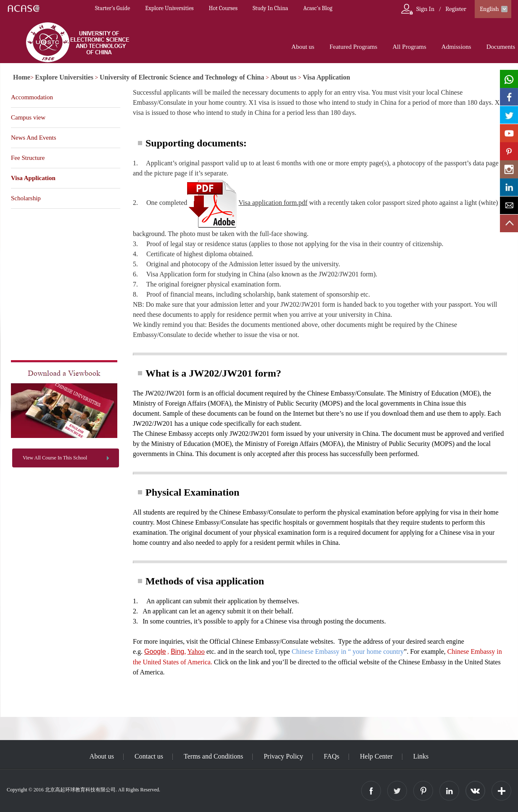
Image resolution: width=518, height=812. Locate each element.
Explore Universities (169, 8)
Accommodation (32, 97)
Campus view (28, 117)
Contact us (149, 756)
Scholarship (26, 198)
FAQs (332, 756)
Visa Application (326, 77)
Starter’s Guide (112, 8)
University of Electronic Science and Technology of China (182, 77)
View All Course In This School (55, 458)
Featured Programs (354, 47)
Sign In (425, 9)
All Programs (409, 47)
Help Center (376, 756)
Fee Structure (28, 158)
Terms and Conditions (213, 756)
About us (303, 47)
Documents (501, 47)
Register (456, 9)
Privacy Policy (283, 756)
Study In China (270, 8)
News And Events (34, 138)
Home (22, 77)
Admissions (456, 47)
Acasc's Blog (318, 8)
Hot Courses (223, 8)
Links (421, 756)
